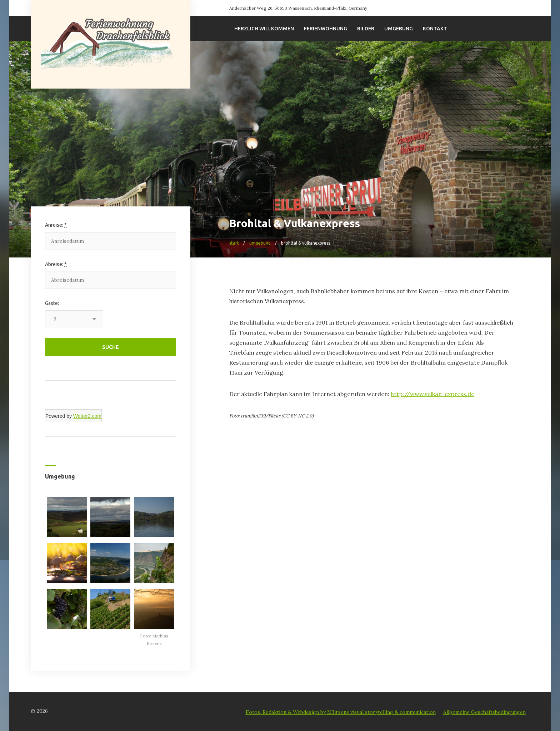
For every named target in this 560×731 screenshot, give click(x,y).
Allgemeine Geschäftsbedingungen (484, 712)
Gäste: (52, 303)
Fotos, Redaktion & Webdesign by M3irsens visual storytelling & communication (341, 712)
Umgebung (399, 29)
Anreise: (56, 225)
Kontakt (435, 29)
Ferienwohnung (326, 29)
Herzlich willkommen (264, 29)
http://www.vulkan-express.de (432, 394)
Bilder (366, 29)
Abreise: (56, 264)
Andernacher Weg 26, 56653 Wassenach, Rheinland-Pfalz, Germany (298, 8)
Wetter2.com (87, 416)
